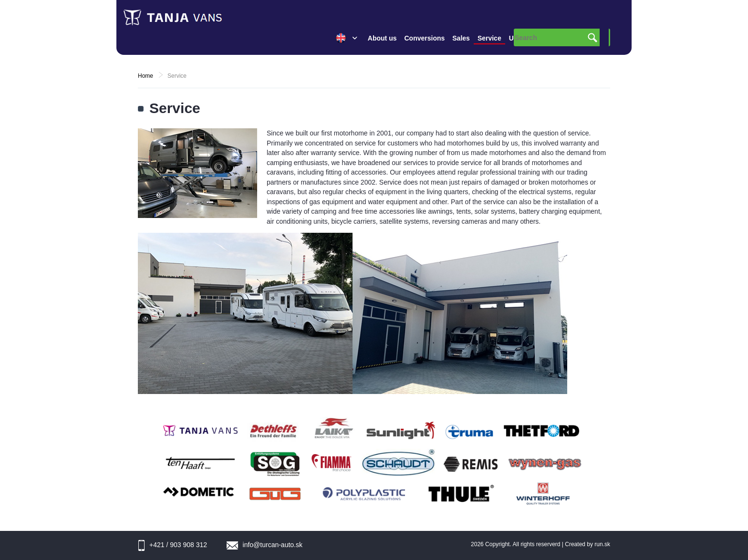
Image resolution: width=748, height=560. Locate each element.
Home (145, 76)
